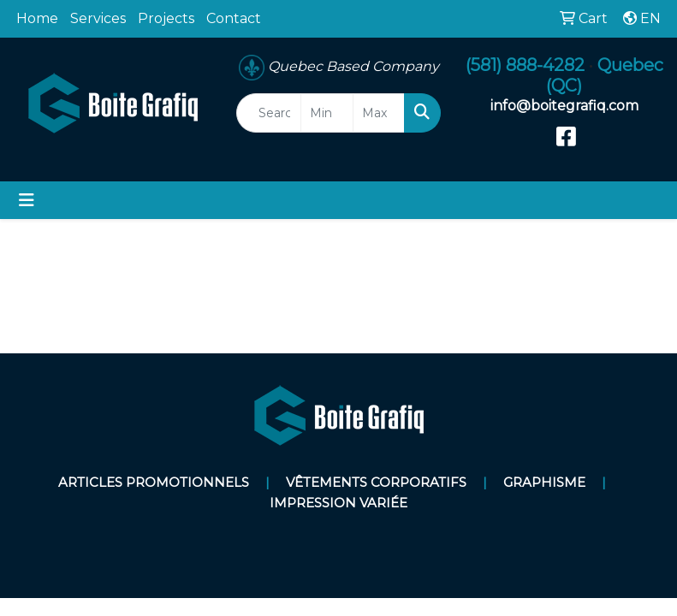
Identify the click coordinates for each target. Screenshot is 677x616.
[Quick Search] (269, 113)
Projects (166, 18)
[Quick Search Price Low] (327, 113)
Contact (234, 18)
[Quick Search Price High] (379, 113)
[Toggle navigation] (27, 200)
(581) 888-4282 (525, 65)
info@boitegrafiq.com (564, 106)
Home (37, 18)
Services (98, 18)
